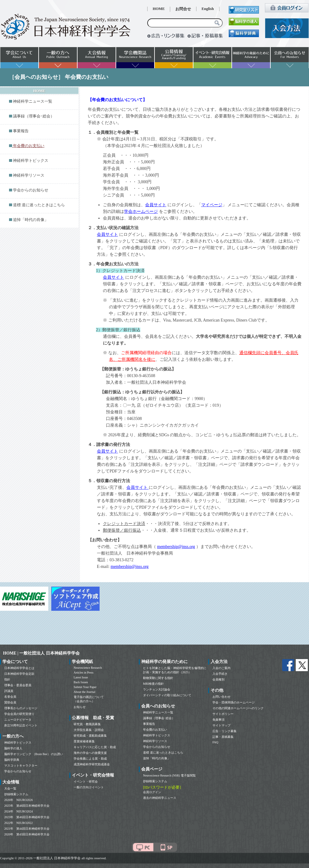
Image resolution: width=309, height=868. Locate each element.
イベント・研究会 (86, 782)
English (208, 9)
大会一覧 (10, 788)
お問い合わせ (221, 697)
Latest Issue (81, 677)
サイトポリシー (223, 714)
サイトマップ (221, 725)
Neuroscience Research (88, 668)
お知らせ (80, 707)
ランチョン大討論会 (157, 689)
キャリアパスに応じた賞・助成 (95, 747)
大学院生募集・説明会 (89, 730)
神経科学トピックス (31, 161)
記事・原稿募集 (223, 737)
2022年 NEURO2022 (18, 823)
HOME (159, 9)
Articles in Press (84, 673)
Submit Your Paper (85, 687)
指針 (7, 679)
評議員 (9, 691)
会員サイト (156, 205)
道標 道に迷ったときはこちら (39, 205)
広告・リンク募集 (225, 731)
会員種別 (218, 679)
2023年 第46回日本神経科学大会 (27, 817)
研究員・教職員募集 (87, 724)
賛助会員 (10, 702)
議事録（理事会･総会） (34, 116)
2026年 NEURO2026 (18, 800)
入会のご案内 (221, 668)
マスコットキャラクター (21, 766)
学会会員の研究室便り (19, 714)
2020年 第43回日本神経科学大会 (27, 834)
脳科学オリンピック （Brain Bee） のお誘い (34, 754)
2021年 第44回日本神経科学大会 (27, 829)
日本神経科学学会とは (19, 668)
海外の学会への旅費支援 (90, 753)
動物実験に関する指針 (158, 678)
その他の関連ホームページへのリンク (238, 708)
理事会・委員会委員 (18, 685)
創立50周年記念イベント (21, 725)
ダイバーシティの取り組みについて (167, 695)
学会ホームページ (141, 211)
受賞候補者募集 (84, 741)
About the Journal (84, 692)
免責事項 (218, 720)
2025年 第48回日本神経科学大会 (27, 806)
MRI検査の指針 (153, 684)
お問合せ (183, 9)
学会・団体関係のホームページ (234, 702)
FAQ (215, 742)
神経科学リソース (29, 175)
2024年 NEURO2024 (18, 811)
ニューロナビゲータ (18, 720)
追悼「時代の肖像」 (31, 220)
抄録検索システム (16, 794)
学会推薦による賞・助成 (90, 759)
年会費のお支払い (155, 730)
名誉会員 (10, 697)
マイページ (212, 205)
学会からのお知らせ (31, 190)
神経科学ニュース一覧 (33, 101)
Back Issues (81, 682)
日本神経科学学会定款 (19, 674)
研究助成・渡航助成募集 (90, 736)
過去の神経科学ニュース (160, 798)
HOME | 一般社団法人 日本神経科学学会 (41, 653)
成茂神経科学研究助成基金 (92, 764)
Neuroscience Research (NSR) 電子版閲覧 (169, 775)
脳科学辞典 (12, 760)
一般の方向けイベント (89, 787)
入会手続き (220, 674)
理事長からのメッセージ (21, 708)
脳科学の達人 (13, 748)
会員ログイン (152, 792)
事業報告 (21, 131)
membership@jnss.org (176, 547)
